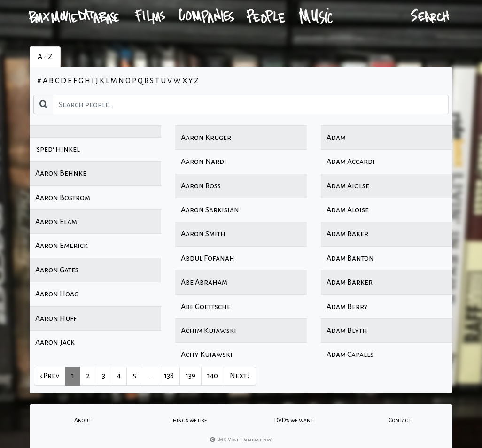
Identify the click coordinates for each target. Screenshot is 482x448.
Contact (400, 420)
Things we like (188, 420)
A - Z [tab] (45, 57)
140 (213, 376)
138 (169, 376)
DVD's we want (294, 420)
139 (190, 376)
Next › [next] (240, 376)
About (83, 420)
